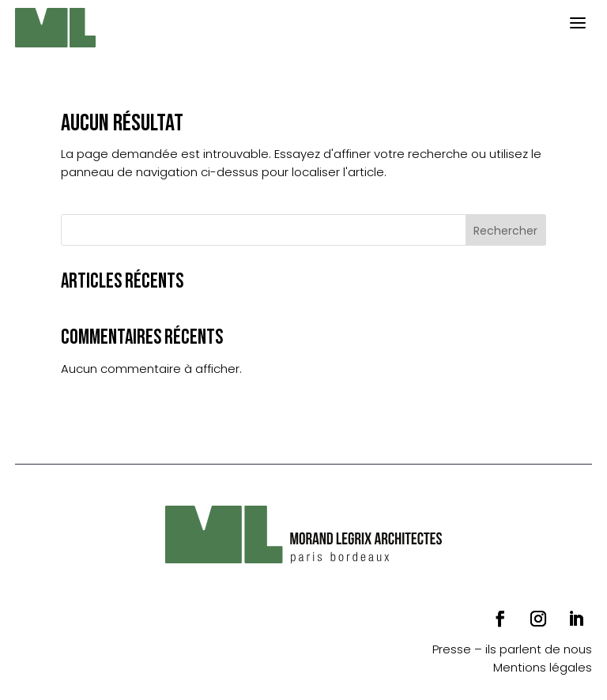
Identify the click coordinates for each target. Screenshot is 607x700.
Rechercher (505, 231)
